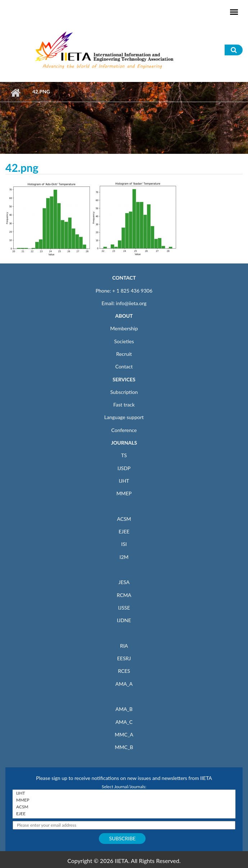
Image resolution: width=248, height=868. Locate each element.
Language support (124, 417)
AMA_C (124, 722)
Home (15, 93)
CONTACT (124, 278)
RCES (124, 671)
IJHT (124, 481)
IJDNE (124, 620)
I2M (124, 557)
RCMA (124, 595)
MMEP (124, 493)
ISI (124, 544)
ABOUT (124, 316)
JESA (124, 582)
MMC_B (124, 747)
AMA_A (124, 684)
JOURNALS (124, 443)
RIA (124, 646)
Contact (124, 366)
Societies (124, 341)
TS (124, 455)
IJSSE (124, 608)
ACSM (124, 519)
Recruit (124, 354)
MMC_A (124, 734)
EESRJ (124, 658)
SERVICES (124, 379)
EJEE (124, 531)
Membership (124, 328)
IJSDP (124, 468)
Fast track (124, 405)
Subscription (124, 392)
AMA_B (124, 709)
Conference (124, 430)
